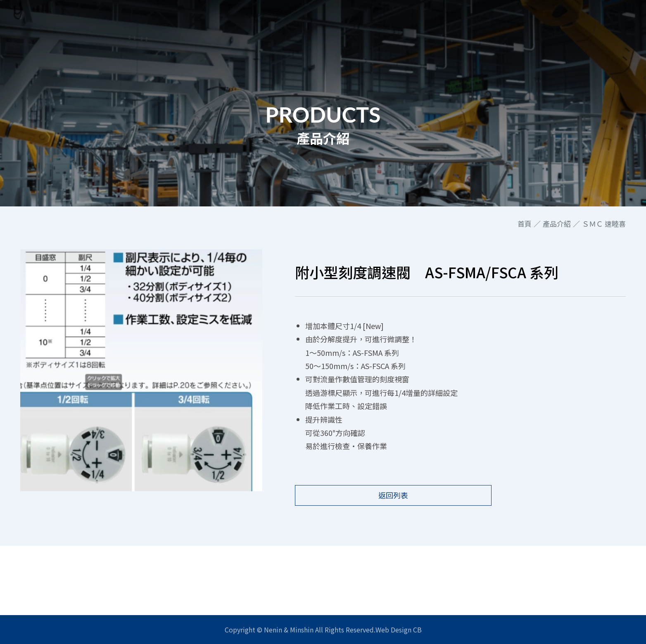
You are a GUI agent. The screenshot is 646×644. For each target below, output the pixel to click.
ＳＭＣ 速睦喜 (604, 224)
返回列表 (375, 495)
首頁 (525, 224)
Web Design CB (399, 630)
